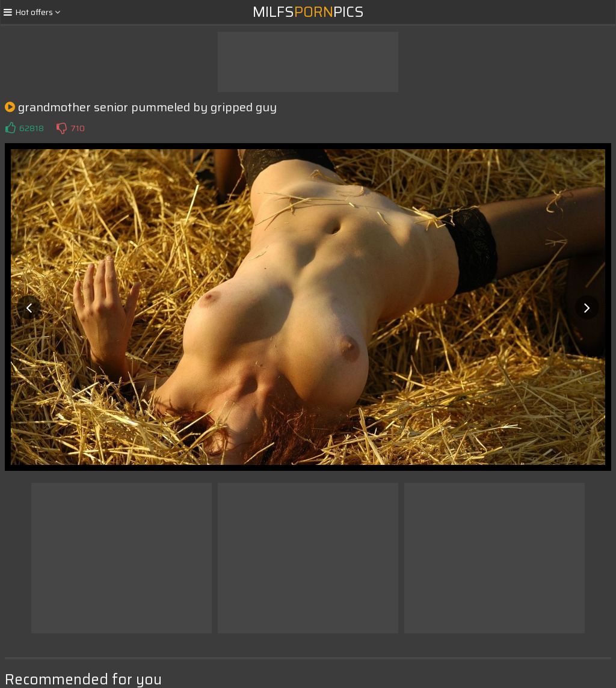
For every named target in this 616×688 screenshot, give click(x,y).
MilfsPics (308, 12)
